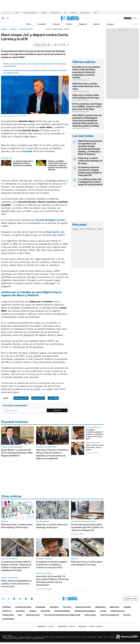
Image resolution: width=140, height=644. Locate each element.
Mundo (33, 611)
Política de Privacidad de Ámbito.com (62, 615)
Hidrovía (73, 13)
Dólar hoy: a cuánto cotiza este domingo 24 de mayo (86, 96)
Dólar (17, 13)
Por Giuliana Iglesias (78, 534)
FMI (65, 13)
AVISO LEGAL (90, 615)
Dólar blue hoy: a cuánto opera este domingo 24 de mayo (86, 86)
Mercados (100, 607)
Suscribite (57, 410)
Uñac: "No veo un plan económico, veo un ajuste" (95, 447)
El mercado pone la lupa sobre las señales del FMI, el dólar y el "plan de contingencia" (87, 527)
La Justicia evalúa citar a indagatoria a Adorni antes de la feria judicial (23, 163)
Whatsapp (32, 599)
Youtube (26, 599)
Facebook (9, 599)
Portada (6, 607)
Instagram (14, 599)
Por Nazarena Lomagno (44, 589)
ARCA (95, 13)
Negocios (83, 24)
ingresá (135, 18)
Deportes (46, 611)
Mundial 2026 (85, 13)
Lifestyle (7, 611)
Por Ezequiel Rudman (92, 453)
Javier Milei (53, 398)
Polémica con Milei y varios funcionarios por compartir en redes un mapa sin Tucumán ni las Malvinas (58, 165)
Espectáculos (118, 611)
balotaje (28, 151)
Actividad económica (30, 13)
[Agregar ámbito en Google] (41, 45)
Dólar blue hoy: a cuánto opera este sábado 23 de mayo (87, 563)
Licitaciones (8, 619)
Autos (103, 611)
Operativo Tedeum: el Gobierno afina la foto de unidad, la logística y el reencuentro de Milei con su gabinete (52, 454)
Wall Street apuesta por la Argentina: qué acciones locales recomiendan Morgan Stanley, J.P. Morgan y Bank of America (90, 148)
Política (69, 24)
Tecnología (8, 615)
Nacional (21, 611)
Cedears (100, 229)
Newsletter (135, 24)
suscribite (128, 18)
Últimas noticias (23, 607)
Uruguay (110, 24)
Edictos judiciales (110, 615)
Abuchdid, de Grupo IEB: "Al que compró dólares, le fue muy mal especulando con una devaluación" (52, 581)
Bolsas (82, 229)
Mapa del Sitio (33, 615)
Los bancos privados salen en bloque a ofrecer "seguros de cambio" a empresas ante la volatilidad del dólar (16, 566)
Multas (127, 615)
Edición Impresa (62, 611)
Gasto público (55, 13)
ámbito (4, 29)
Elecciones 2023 (26, 29)
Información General (85, 611)
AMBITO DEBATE (91, 626)
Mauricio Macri (38, 398)
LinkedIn (20, 599)
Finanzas (56, 24)
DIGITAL (46, 626)
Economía (42, 24)
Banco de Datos (83, 607)
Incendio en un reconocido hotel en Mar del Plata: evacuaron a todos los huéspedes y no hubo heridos (86, 72)
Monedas (76, 229)
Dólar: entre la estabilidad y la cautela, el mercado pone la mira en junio (16, 584)
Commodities (91, 229)
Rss (20, 615)
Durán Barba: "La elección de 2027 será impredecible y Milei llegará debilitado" (17, 453)
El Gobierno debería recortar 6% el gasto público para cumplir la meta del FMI (90, 171)
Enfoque (44, 13)
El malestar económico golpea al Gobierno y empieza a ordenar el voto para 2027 (95, 434)
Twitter (3, 599)
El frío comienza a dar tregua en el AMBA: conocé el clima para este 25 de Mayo (87, 106)
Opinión (97, 24)
